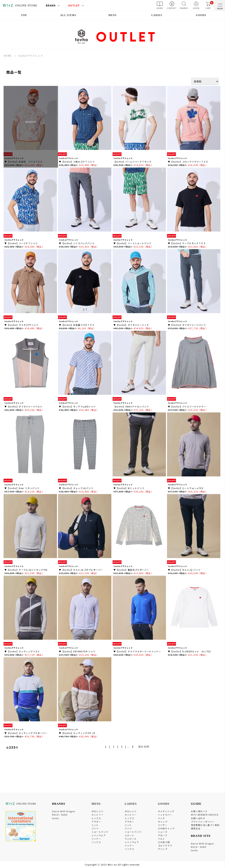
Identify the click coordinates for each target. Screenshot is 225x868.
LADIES (157, 15)
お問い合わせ (198, 818)
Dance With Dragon (64, 811)
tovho (56, 818)
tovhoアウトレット (31, 56)
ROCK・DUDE (60, 815)
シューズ (163, 832)
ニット (95, 825)
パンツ (95, 828)
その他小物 (164, 842)
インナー (96, 839)
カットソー (98, 815)
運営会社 (196, 828)
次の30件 (144, 747)
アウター (96, 822)
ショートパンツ (100, 832)
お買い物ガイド (199, 811)
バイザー (163, 825)
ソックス (96, 842)
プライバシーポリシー (203, 822)
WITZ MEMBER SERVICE (205, 815)
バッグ (161, 818)
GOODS (201, 15)
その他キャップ (166, 828)
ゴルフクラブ (165, 845)
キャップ (163, 822)
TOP (24, 15)
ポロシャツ (98, 811)
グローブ (163, 835)
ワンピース (131, 839)
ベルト (161, 839)
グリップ (163, 849)
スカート (130, 835)
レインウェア (99, 835)
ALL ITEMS (68, 15)
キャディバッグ (166, 811)
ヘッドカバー (165, 815)
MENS (112, 15)
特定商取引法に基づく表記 (205, 825)
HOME (8, 56)
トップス (96, 818)
